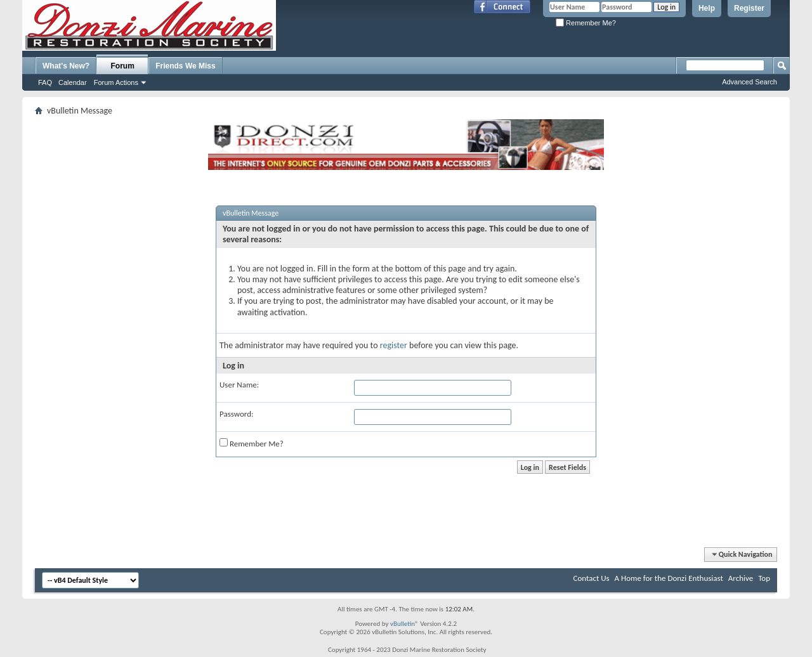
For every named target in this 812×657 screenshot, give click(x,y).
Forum (123, 66)
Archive (741, 578)
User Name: (239, 385)
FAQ (45, 82)
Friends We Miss (185, 66)
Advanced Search (750, 82)
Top (764, 578)
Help (707, 8)
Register (749, 8)
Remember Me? (586, 23)
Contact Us (592, 578)
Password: (236, 414)
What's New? (66, 66)
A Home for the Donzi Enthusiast (669, 578)
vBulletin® (404, 624)
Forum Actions (116, 82)
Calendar (73, 82)
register (394, 345)
